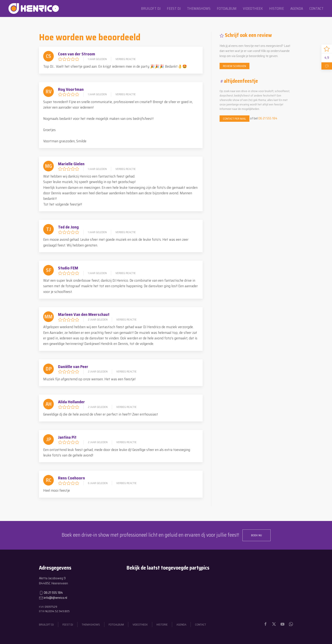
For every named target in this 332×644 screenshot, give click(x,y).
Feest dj (174, 8)
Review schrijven (234, 66)
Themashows (199, 8)
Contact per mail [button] (234, 119)
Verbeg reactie (126, 59)
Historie (277, 8)
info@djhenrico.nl (55, 598)
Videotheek (253, 8)
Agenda (297, 8)
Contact (316, 8)
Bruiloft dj (151, 8)
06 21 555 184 (268, 118)
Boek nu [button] (257, 535)
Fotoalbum (227, 8)
